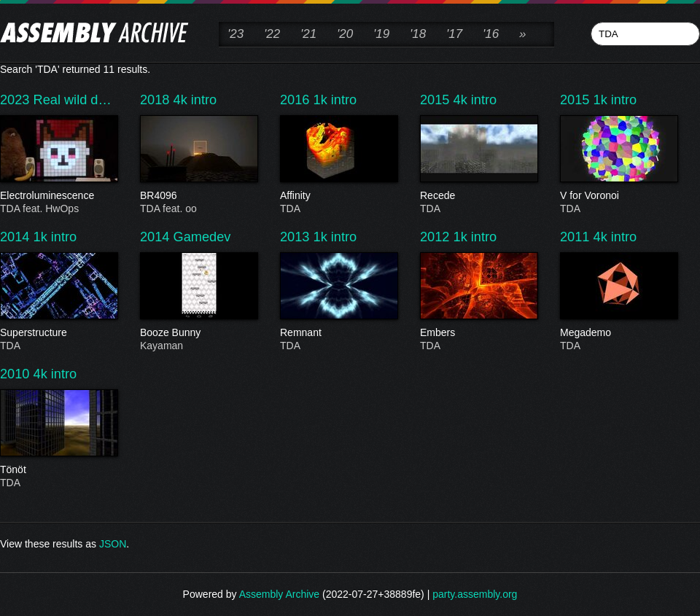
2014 (17, 237)
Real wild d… (73, 100)
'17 (454, 34)
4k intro (195, 100)
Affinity (338, 196)
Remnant (338, 333)
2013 (297, 237)
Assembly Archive (279, 594)
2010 (17, 374)
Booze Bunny (198, 333)
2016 (297, 100)
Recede (478, 196)
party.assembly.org (475, 594)
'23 (236, 34)
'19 (381, 34)
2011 (577, 237)
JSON (113, 544)
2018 (157, 100)
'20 (345, 34)
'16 (491, 34)
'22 (272, 34)
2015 (437, 100)
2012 (437, 237)
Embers (478, 333)
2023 (17, 100)
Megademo (618, 333)
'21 (308, 34)
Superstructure (58, 333)
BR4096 (198, 196)
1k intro (335, 100)
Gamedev (202, 237)
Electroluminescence (58, 196)
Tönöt (58, 470)
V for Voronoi (618, 196)
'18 (418, 34)
